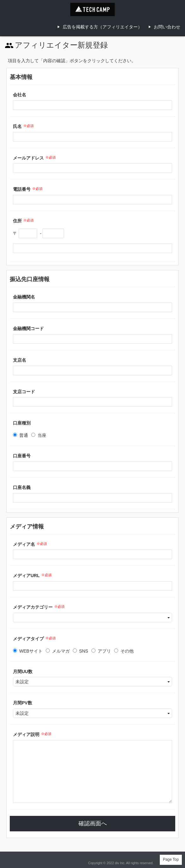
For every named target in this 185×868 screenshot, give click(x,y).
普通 (20, 435)
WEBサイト (28, 651)
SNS (81, 651)
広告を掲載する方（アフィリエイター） (102, 27)
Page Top (171, 859)
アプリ (101, 651)
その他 (124, 651)
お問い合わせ (167, 27)
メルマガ (58, 651)
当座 (39, 435)
